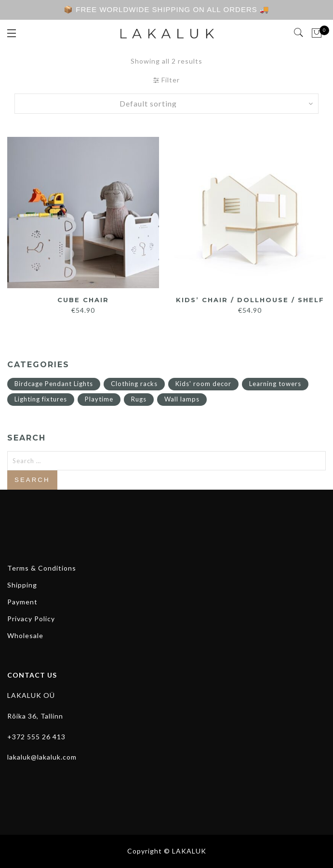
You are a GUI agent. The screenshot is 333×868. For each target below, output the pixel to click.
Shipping (22, 585)
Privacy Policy (31, 619)
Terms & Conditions (42, 568)
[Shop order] (167, 104)
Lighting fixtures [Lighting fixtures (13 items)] (41, 399)
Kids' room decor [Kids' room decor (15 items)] (203, 384)
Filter (166, 80)
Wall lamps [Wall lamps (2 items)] (182, 399)
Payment (22, 602)
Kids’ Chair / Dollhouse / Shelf (250, 300)
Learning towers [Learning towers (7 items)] (275, 384)
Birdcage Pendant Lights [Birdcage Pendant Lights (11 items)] (54, 384)
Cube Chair (83, 300)
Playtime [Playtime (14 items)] (99, 399)
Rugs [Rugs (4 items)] (139, 399)
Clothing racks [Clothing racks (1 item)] (134, 384)
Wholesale (25, 635)
